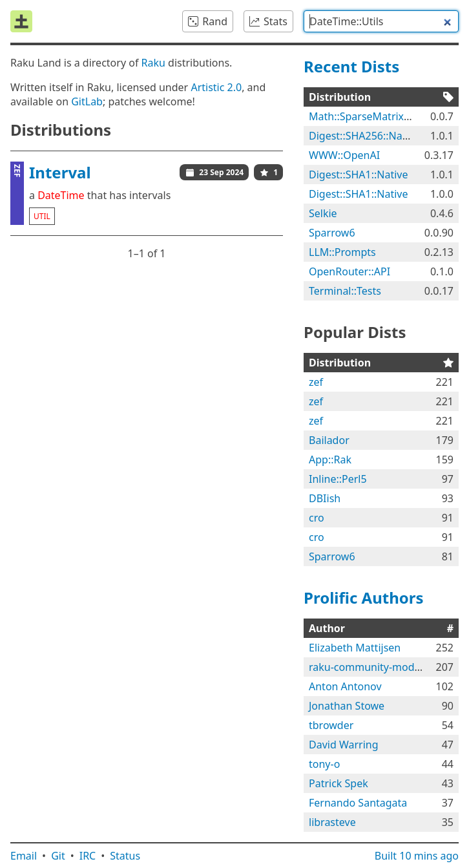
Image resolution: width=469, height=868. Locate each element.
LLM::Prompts (342, 252)
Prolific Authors (364, 598)
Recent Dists (351, 66)
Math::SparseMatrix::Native (375, 116)
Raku (153, 63)
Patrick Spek (339, 783)
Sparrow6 (332, 233)
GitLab (87, 101)
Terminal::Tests (345, 291)
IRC (88, 856)
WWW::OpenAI (344, 155)
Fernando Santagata (358, 803)
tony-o (324, 764)
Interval (60, 172)
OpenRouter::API (349, 271)
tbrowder (331, 725)
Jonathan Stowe (347, 706)
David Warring (344, 745)
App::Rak (330, 460)
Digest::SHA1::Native (358, 175)
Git (58, 856)
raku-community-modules (371, 667)
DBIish (325, 498)
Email (24, 856)
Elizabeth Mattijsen (355, 648)
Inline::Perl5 (338, 479)
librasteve (332, 822)
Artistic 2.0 (216, 87)
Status (125, 856)
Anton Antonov (345, 686)
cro (317, 518)
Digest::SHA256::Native (364, 136)
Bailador (329, 440)
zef (316, 382)
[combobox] (381, 21)
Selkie (323, 213)
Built (417, 856)
